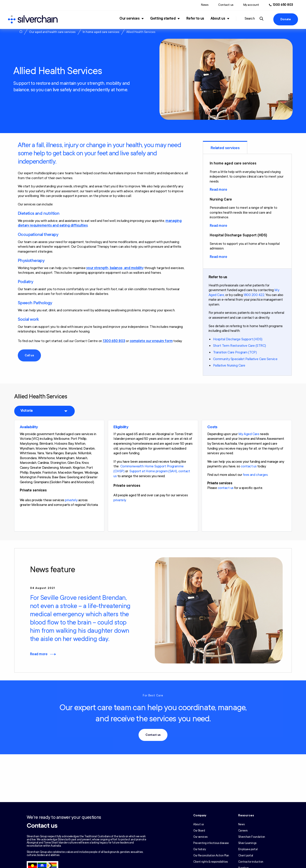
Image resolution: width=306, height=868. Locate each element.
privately (71, 500)
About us (218, 18)
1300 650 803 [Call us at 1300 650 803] (283, 5)
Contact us (226, 5)
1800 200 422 (254, 295)
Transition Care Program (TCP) (235, 352)
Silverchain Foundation (252, 837)
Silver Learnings (247, 843)
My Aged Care (249, 434)
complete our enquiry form (151, 341)
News (205, 5)
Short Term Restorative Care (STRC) (240, 346)
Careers (243, 831)
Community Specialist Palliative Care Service (245, 359)
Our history (199, 849)
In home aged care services (101, 32)
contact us (249, 466)
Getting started (163, 18)
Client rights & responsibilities (210, 862)
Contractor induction (251, 862)
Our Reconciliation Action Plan (211, 856)
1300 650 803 (114, 341)
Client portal (246, 856)
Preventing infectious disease (211, 843)
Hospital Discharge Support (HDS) (238, 339)
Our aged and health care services (52, 32)
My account (251, 5)
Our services (129, 18)
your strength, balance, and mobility (115, 268)
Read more (218, 190)
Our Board (199, 831)
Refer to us (195, 18)
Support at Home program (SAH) (153, 471)
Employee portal (248, 849)
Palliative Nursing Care (229, 365)
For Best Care (153, 696)
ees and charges (256, 475)
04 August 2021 (43, 588)
